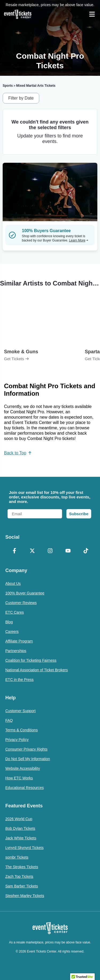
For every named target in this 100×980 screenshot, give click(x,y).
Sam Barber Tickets (22, 886)
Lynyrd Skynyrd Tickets (24, 848)
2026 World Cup (19, 819)
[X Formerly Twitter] (32, 551)
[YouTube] (68, 551)
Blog (9, 622)
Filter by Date (21, 98)
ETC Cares (15, 612)
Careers (12, 632)
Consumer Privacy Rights (26, 749)
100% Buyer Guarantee (25, 593)
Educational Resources (25, 788)
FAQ (9, 720)
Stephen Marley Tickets (25, 896)
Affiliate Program (19, 641)
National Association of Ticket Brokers (37, 670)
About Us (13, 584)
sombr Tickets (17, 857)
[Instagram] (50, 551)
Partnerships (16, 651)
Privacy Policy (17, 740)
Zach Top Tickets (19, 876)
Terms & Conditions (21, 730)
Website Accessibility (23, 768)
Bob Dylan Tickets (20, 828)
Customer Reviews (21, 603)
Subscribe (79, 514)
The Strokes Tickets (22, 867)
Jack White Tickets (21, 838)
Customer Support (21, 711)
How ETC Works (19, 778)
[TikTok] (86, 551)
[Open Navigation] (92, 14)
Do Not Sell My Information (28, 759)
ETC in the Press (19, 680)
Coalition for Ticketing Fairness (31, 660)
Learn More (79, 240)
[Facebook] (14, 551)
